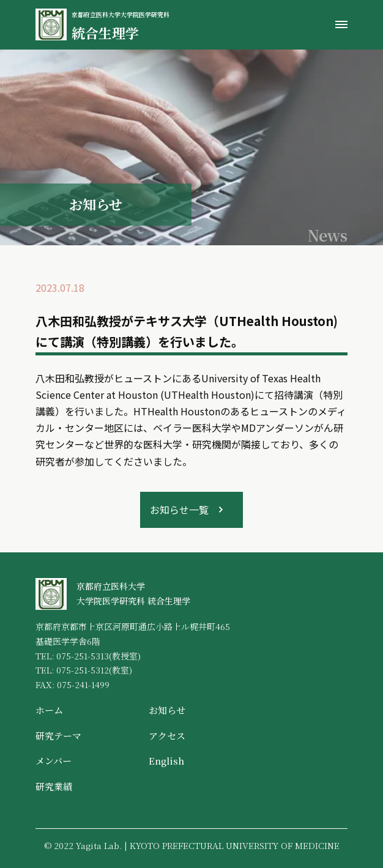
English (166, 761)
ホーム (49, 710)
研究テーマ (58, 736)
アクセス (167, 736)
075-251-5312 (83, 670)
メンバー (54, 761)
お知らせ (167, 710)
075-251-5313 (83, 656)
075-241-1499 (83, 684)
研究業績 (54, 786)
